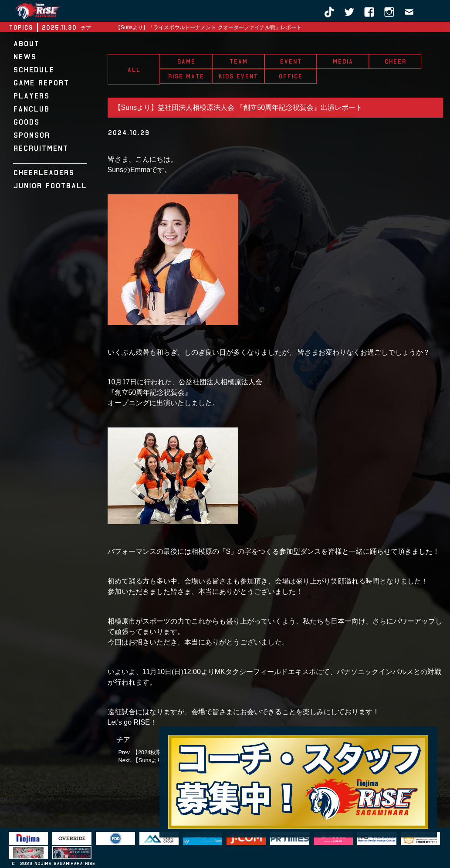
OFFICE (290, 76)
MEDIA (343, 61)
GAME (186, 61)
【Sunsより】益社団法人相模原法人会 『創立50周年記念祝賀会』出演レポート (239, 107)
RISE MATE (186, 76)
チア (123, 740)
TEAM (238, 61)
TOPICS (21, 27)
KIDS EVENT (238, 76)
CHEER (395, 61)
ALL (134, 70)
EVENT (291, 61)
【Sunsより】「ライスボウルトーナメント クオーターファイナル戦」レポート (208, 27)
